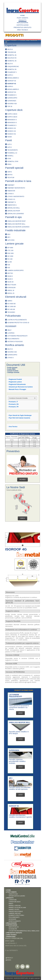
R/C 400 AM (11, 309)
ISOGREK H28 (12, 104)
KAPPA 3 (10, 75)
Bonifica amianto (15, 345)
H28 (9, 265)
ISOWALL (10, 156)
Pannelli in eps (13, 217)
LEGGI (20, 713)
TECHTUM (11, 178)
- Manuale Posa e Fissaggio (17, 389)
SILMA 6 (10, 276)
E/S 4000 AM (11, 304)
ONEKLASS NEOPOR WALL (16, 224)
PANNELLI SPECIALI (15, 906)
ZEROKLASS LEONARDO (16, 214)
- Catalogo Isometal (13, 372)
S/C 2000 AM (11, 307)
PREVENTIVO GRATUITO (22, 27)
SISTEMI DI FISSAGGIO (15, 342)
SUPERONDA (12, 101)
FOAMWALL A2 (12, 153)
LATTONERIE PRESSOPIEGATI (17, 336)
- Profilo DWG (11, 369)
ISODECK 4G (12, 131)
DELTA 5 (10, 64)
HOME (23, 15)
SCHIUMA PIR (13, 929)
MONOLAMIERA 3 (13, 78)
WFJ (9, 237)
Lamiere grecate (14, 244)
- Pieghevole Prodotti (15, 379)
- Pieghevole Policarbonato (17, 384)
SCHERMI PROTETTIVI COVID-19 (18, 323)
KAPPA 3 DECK (12, 114)
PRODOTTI (22, 20)
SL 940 (10, 262)
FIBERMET (11, 185)
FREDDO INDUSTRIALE (16, 911)
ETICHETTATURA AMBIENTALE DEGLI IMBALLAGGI (24, 931)
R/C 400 (10, 259)
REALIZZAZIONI (23, 23)
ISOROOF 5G (12, 92)
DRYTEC (10, 273)
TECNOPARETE (13, 150)
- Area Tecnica (13, 427)
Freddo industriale (15, 230)
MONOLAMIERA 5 (13, 89)
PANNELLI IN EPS (14, 909)
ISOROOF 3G (12, 81)
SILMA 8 (10, 279)
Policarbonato (13, 316)
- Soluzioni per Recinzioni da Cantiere (20, 387)
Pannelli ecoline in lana (18, 181)
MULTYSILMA (12, 285)
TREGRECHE (12, 52)
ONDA (9, 164)
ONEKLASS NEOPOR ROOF (16, 221)
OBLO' (9, 330)
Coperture (11, 45)
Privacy (10, 958)
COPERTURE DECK (15, 902)
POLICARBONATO (13, 339)
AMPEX (10, 301)
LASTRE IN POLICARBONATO (17, 320)
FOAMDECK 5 (12, 95)
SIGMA (10, 137)
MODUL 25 (11, 293)
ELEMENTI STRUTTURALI (16, 915)
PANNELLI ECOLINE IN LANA (17, 908)
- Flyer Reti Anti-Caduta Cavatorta (19, 418)
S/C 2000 (10, 256)
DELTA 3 (10, 49)
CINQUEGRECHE (13, 67)
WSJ (9, 234)
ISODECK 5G (12, 134)
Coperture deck (14, 110)
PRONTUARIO (11, 937)
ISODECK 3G (12, 128)
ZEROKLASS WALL (14, 208)
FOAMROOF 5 (12, 72)
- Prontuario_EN (13, 404)
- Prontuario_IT (13, 402)
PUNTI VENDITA (22, 18)
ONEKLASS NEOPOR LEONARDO (18, 227)
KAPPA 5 (10, 87)
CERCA (22, 518)
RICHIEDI (23, 480)
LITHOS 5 (10, 194)
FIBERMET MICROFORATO (16, 188)
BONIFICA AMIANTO (15, 921)
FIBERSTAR (11, 191)
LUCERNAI (11, 333)
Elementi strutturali (16, 297)
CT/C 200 (10, 251)
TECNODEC (11, 312)
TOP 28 (10, 106)
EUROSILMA (11, 288)
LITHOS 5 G (11, 199)
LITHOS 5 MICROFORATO (16, 197)
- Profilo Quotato (12, 368)
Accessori (11, 326)
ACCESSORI (12, 919)
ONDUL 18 (11, 290)
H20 (9, 268)
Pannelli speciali (14, 168)
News (9, 960)
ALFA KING (11, 240)
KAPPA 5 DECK (12, 117)
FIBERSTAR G (12, 205)
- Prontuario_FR (13, 407)
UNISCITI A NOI (13, 894)
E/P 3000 (10, 248)
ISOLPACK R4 (12, 58)
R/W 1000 (10, 253)
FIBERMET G (12, 202)
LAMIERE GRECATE (15, 913)
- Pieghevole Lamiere (15, 382)
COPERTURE (25, 40)
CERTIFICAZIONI (22, 25)
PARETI (11, 904)
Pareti (8, 140)
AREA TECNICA (22, 30)
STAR (9, 159)
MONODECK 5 (12, 123)
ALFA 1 (10, 144)
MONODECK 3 (12, 120)
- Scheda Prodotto (12, 371)
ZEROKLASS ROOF (14, 211)
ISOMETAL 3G (12, 55)
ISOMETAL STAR (13, 161)
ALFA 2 (10, 147)
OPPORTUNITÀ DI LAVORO (17, 896)
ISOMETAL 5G (12, 69)
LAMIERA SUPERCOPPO (15, 270)
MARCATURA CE (14, 927)
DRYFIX (10, 175)
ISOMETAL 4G (12, 61)
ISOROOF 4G (12, 84)
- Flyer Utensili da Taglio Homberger (20, 415)
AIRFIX (10, 172)
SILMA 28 (10, 282)
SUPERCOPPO (12, 98)
